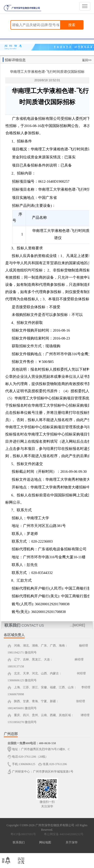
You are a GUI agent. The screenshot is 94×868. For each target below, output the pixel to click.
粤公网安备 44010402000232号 (63, 834)
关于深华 (72, 842)
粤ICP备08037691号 (23, 834)
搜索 (72, 25)
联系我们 (19, 842)
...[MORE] (77, 625)
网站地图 (45, 842)
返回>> (87, 60)
